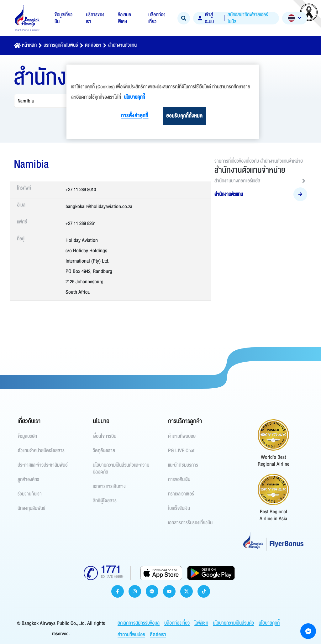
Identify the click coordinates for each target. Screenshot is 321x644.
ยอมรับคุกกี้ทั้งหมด (184, 116)
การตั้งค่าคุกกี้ (135, 116)
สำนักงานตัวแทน (122, 45)
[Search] (184, 18)
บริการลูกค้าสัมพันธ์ (61, 45)
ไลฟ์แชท (201, 623)
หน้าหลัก (29, 45)
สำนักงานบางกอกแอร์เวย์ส (261, 181)
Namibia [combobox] (26, 101)
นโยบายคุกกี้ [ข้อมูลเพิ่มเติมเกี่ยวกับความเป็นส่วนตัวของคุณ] (134, 97)
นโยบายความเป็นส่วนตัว (233, 623)
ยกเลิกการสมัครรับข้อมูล (139, 623)
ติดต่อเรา (93, 45)
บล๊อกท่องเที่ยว (177, 623)
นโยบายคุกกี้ (269, 623)
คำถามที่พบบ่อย (131, 635)
